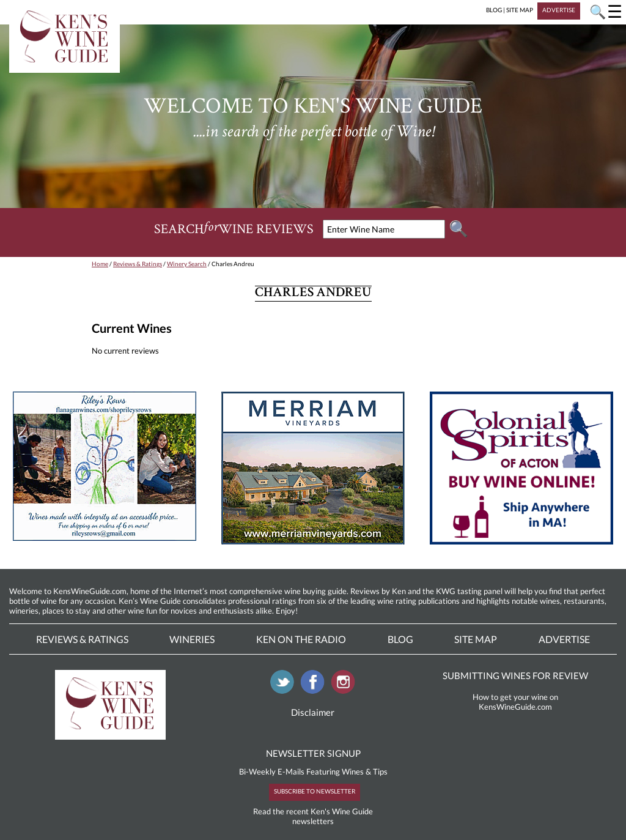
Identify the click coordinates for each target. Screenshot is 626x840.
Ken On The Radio (301, 639)
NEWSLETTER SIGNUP (313, 753)
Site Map (476, 639)
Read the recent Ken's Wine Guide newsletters (313, 816)
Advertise (564, 639)
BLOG (494, 10)
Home (100, 264)
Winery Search (187, 264)
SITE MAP (520, 10)
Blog (400, 639)
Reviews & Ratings (138, 264)
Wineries (192, 639)
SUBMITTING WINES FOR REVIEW (515, 675)
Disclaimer (313, 712)
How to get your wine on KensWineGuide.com (515, 702)
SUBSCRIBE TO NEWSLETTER (315, 791)
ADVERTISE (559, 10)
